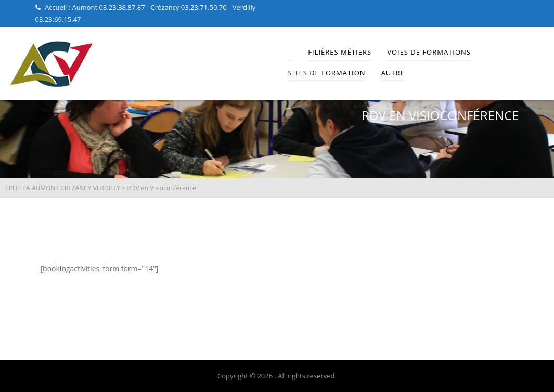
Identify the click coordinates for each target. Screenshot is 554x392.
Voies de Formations (429, 52)
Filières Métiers (340, 52)
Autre (393, 73)
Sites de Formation (327, 73)
